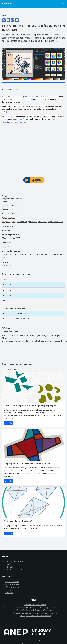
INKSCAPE (43, 222)
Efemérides (10, 564)
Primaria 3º (7, 285)
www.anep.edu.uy (33, 640)
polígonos (6, 222)
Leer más (8, 423)
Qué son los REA (12, 584)
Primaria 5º (7, 295)
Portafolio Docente (14, 570)
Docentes (6, 230)
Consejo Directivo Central (35, 605)
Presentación (7, 266)
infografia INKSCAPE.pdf (12, 199)
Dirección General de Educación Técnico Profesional (35, 613)
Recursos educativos (14, 561)
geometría (33, 222)
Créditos (9, 590)
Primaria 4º (7, 290)
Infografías (7, 246)
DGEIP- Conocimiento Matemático (16, 319)
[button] (33, 64)
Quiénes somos (12, 582)
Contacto (9, 593)
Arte (14, 222)
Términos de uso (13, 587)
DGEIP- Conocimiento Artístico (15, 313)
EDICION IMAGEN (56, 222)
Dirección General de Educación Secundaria (35, 610)
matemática (22, 222)
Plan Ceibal (10, 567)
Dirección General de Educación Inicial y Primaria (35, 607)
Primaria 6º (7, 301)
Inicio (4, 15)
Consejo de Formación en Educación (35, 616)
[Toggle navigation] (63, 4)
